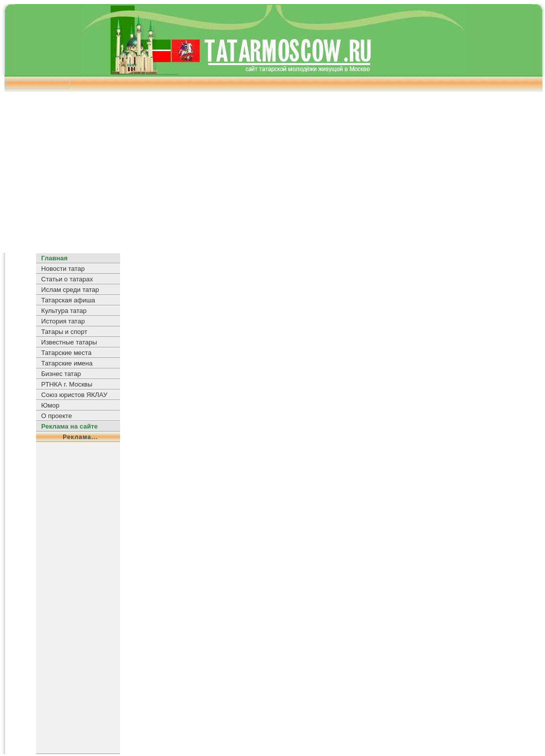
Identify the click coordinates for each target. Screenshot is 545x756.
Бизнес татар (61, 374)
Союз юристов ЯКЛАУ (74, 395)
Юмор (50, 405)
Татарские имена (67, 363)
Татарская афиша (68, 300)
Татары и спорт (64, 332)
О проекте (56, 416)
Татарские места (66, 353)
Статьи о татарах (67, 279)
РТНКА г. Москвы (67, 384)
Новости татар (63, 269)
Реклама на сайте (69, 426)
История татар (63, 321)
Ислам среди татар (70, 290)
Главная (54, 258)
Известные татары (69, 342)
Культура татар (64, 311)
